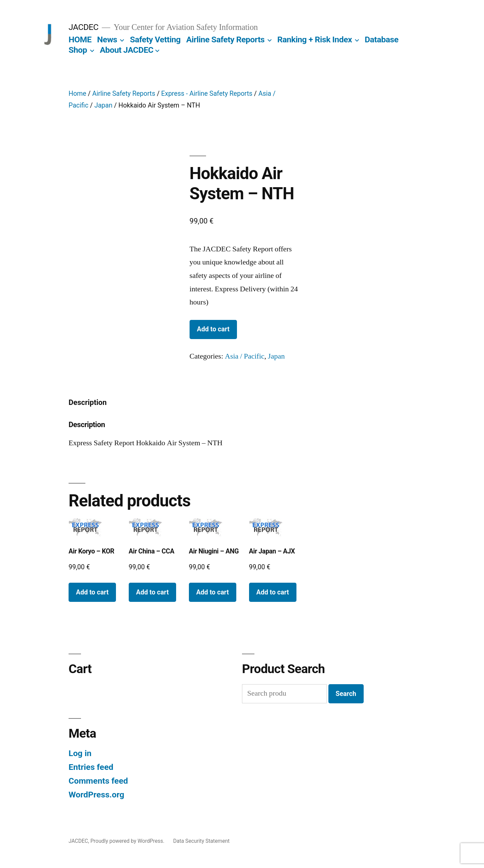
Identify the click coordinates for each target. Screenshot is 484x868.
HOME (80, 39)
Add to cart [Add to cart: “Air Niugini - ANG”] (213, 592)
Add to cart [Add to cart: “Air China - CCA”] (152, 592)
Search (346, 694)
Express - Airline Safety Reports (207, 94)
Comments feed (98, 781)
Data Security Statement (201, 841)
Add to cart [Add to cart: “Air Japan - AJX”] (273, 592)
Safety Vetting (155, 39)
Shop (78, 50)
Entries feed (91, 767)
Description (88, 402)
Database (381, 39)
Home (77, 94)
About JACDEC (127, 50)
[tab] (88, 403)
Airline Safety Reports (225, 39)
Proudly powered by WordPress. (128, 841)
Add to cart (213, 329)
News (107, 39)
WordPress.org (96, 795)
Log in (80, 753)
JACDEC (84, 27)
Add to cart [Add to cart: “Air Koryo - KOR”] (92, 592)
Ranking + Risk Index (315, 39)
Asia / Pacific (245, 356)
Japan (104, 105)
